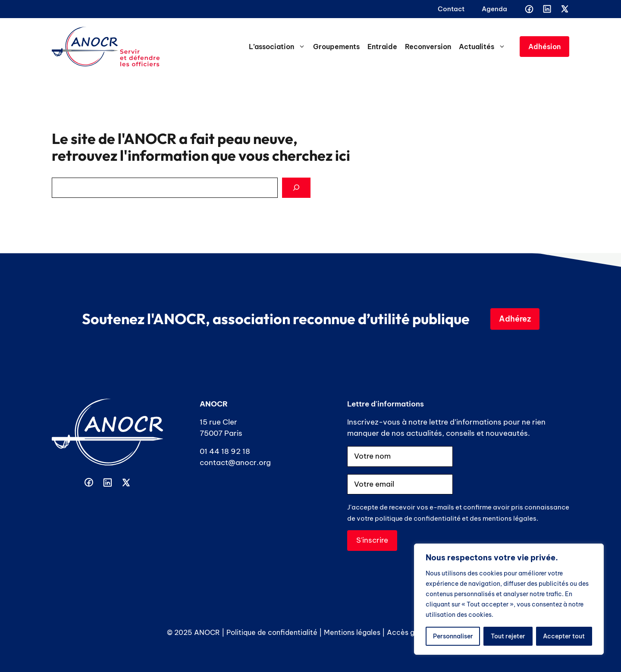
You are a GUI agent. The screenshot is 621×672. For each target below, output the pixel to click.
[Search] (296, 188)
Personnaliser (453, 636)
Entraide (382, 47)
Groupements (336, 47)
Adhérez (515, 319)
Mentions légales (352, 632)
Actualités (484, 47)
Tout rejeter (508, 636)
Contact (451, 9)
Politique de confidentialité (272, 632)
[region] (509, 599)
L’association (279, 47)
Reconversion (428, 47)
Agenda (494, 9)
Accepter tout (564, 636)
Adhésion (544, 47)
